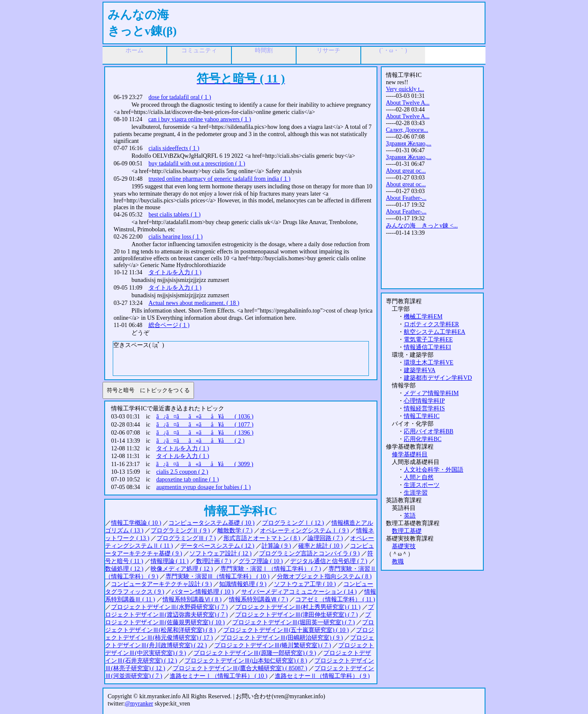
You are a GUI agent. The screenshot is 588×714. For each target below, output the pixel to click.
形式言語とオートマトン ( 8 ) (262, 538)
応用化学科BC (423, 439)
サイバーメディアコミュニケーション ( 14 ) (299, 592)
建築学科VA (420, 370)
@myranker (139, 704)
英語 (410, 516)
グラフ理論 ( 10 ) (261, 561)
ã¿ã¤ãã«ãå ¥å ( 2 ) (200, 441)
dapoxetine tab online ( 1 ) (187, 479)
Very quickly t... (405, 89)
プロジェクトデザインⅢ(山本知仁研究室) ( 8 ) (246, 661)
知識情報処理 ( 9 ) (243, 584)
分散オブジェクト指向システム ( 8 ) (324, 576)
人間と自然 (419, 477)
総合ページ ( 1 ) (169, 325)
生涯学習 (416, 493)
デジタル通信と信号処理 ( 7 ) (329, 561)
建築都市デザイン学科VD (438, 378)
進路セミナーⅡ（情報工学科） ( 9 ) (322, 676)
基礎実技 (404, 546)
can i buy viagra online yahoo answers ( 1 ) (200, 119)
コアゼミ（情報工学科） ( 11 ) (335, 599)
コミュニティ (199, 50)
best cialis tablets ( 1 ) (174, 215)
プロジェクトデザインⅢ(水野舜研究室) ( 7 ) (169, 607)
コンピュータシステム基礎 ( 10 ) (211, 523)
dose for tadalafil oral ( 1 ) (180, 97)
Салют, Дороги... (407, 130)
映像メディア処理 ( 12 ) (182, 569)
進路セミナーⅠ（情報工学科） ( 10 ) (219, 676)
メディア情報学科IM (431, 393)
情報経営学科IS (424, 408)
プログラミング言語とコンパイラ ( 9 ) (310, 553)
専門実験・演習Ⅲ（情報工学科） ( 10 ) (217, 576)
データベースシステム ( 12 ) (217, 546)
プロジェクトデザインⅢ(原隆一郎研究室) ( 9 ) (255, 653)
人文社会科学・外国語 (434, 470)
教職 (398, 562)
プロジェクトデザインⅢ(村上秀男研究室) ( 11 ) (298, 607)
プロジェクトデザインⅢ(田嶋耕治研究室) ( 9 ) (282, 638)
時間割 (264, 50)
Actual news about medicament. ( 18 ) (194, 303)
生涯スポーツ (422, 485)
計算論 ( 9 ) (276, 546)
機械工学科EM (423, 317)
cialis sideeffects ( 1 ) (174, 148)
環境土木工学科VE (429, 363)
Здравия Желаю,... (409, 144)
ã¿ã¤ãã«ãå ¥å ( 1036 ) (205, 417)
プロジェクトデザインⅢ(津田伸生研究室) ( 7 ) (297, 615)
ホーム (134, 50)
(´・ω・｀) (393, 50)
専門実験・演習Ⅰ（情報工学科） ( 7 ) (271, 569)
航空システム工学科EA (435, 332)
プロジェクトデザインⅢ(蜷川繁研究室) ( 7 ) (273, 645)
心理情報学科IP (424, 401)
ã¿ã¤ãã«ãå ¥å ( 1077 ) (205, 425)
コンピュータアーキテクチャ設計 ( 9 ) (161, 584)
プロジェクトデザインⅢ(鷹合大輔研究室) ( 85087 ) (240, 668)
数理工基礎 (407, 531)
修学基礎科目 (410, 454)
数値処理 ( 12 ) (124, 569)
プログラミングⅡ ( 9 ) (180, 531)
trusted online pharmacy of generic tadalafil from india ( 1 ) (220, 179)
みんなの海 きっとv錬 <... (422, 226)
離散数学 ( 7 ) (235, 531)
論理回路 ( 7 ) (325, 538)
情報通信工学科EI (427, 347)
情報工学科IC (422, 416)
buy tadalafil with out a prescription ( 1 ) (197, 164)
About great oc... (406, 171)
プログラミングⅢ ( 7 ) (186, 538)
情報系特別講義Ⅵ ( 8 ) (192, 599)
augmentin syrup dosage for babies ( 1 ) (203, 487)
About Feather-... (406, 198)
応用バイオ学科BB (429, 431)
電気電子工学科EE (428, 340)
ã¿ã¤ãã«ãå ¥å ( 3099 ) (205, 464)
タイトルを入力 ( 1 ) (175, 272)
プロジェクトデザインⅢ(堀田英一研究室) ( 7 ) (294, 622)
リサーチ (328, 50)
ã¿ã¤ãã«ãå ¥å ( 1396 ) (205, 433)
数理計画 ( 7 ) (214, 561)
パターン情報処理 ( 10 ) (203, 592)
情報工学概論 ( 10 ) (136, 523)
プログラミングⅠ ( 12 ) (293, 523)
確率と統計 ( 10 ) (320, 546)
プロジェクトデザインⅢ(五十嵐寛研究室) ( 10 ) (286, 630)
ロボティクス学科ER (431, 324)
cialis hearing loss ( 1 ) (176, 237)
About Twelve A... (408, 103)
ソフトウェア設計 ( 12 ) (220, 553)
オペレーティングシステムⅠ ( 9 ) (304, 531)
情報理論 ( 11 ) (170, 561)
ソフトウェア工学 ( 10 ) (305, 584)
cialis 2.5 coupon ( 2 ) (182, 472)
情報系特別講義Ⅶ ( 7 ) (258, 599)
